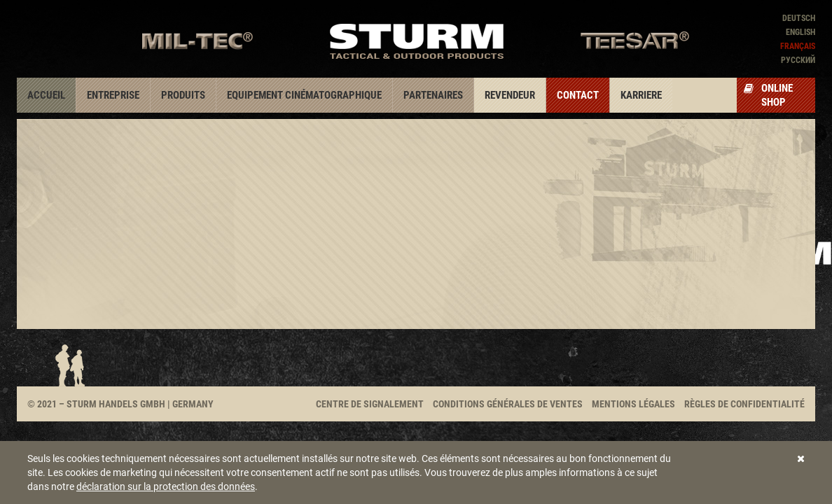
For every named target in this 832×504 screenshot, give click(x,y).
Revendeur (510, 95)
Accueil (46, 95)
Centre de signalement (370, 404)
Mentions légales (633, 404)
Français (798, 46)
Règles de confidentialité (744, 404)
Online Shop (768, 95)
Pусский (798, 60)
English (800, 32)
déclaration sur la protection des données (166, 486)
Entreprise (113, 95)
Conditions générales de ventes (508, 404)
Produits (183, 95)
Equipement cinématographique (304, 95)
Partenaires (433, 95)
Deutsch (799, 18)
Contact (578, 95)
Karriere (641, 95)
